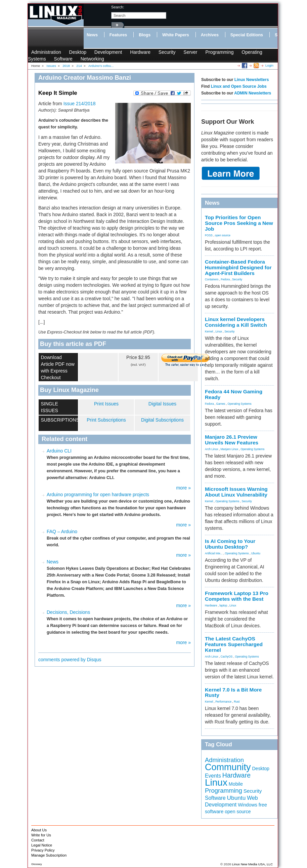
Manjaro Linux (230, 449)
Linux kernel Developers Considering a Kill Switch (236, 322)
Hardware (140, 52)
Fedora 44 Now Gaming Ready (234, 394)
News (92, 35)
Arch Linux (212, 449)
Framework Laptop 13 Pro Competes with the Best (237, 596)
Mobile (236, 784)
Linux (219, 331)
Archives (210, 35)
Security (167, 52)
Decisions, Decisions (68, 612)
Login (269, 65)
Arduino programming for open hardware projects (98, 495)
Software (63, 59)
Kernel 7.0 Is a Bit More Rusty (233, 693)
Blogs (145, 35)
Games (221, 404)
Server (190, 52)
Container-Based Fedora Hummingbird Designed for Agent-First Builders (238, 267)
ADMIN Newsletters (253, 93)
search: (118, 7)
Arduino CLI (59, 451)
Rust (237, 702)
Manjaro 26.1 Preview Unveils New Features (232, 440)
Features (118, 35)
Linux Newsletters (252, 80)
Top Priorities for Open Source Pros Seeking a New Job (239, 223)
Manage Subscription (49, 855)
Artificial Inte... (214, 553)
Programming (219, 52)
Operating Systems (240, 404)
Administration (46, 52)
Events (213, 776)
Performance (223, 702)
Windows (248, 805)
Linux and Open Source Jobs (239, 86)
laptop (223, 605)
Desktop (78, 52)
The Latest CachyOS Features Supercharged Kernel (234, 644)
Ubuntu (256, 553)
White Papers (176, 35)
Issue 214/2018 (80, 104)
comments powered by (70, 660)
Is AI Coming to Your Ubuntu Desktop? (230, 544)
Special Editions (247, 35)
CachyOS (227, 657)
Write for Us (41, 835)
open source (223, 235)
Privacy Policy (43, 850)
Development (108, 52)
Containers (212, 279)
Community (228, 767)
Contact (38, 840)
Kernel (209, 331)
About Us (39, 830)
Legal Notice (42, 845)
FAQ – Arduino (62, 531)
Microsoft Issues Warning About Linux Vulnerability (236, 492)
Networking (92, 59)
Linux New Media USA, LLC (252, 864)
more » (183, 488)
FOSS (209, 235)
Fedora (226, 279)
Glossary (37, 864)
